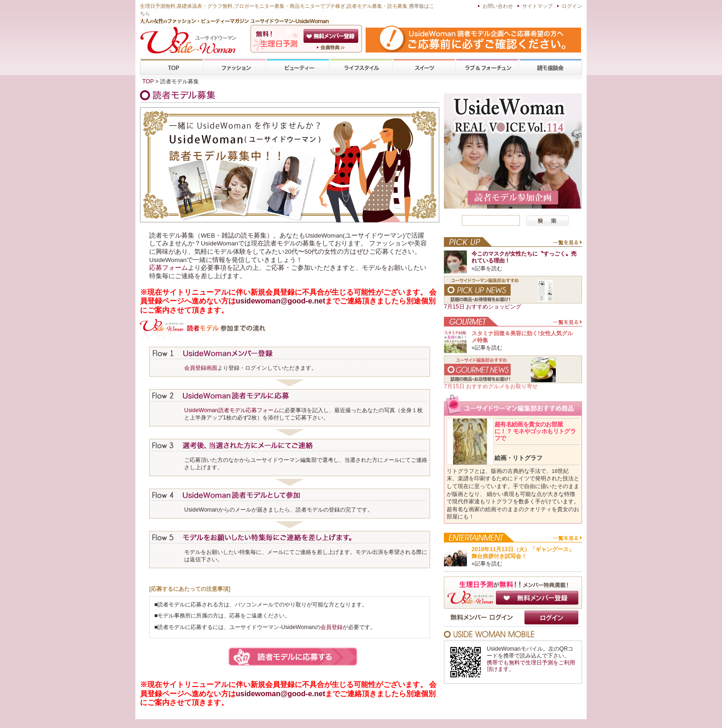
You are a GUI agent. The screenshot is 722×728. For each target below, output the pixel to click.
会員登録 (332, 36)
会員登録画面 (201, 368)
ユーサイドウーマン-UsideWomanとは (332, 47)
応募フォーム (169, 268)
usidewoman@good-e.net (280, 301)
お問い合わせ (498, 6)
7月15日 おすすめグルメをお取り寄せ (491, 386)
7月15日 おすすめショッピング (483, 307)
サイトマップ (537, 6)
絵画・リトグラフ (518, 458)
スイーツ (424, 67)
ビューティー (298, 67)
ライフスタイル (361, 67)
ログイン (572, 6)
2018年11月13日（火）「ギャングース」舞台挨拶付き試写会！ (523, 553)
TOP (172, 67)
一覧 (567, 245)
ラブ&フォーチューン (487, 67)
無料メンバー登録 (537, 598)
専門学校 (550, 67)
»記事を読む (487, 268)
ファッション (235, 67)
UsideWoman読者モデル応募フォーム (232, 410)
